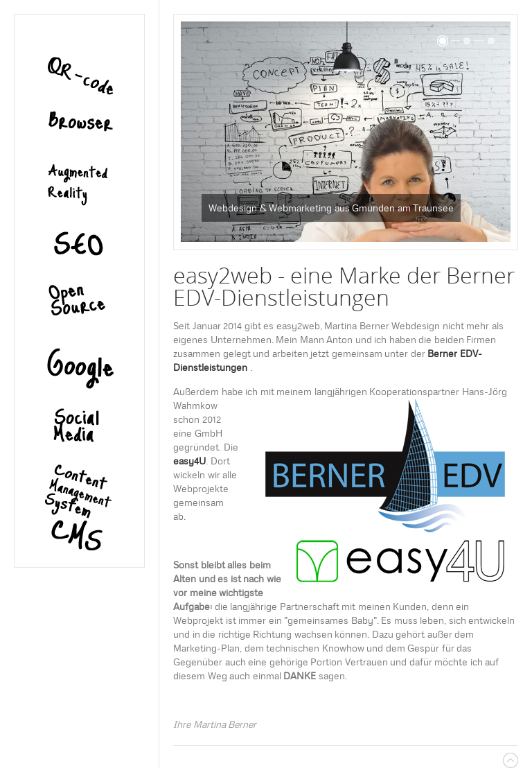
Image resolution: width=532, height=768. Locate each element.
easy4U (189, 461)
